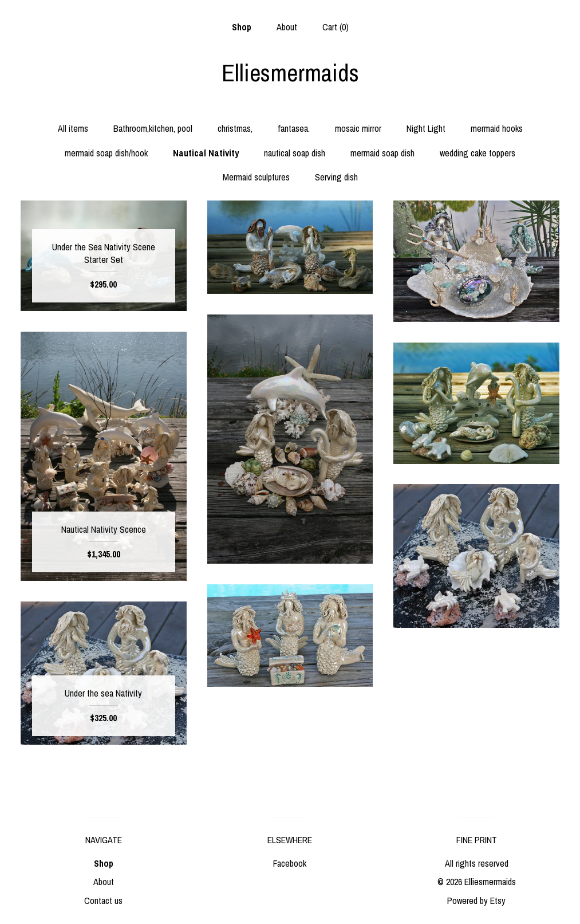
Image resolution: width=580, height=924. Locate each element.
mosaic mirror (358, 128)
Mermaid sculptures (256, 177)
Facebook (290, 863)
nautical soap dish (295, 153)
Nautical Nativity (206, 153)
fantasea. (294, 128)
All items (73, 128)
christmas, (235, 128)
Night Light (426, 128)
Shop (242, 27)
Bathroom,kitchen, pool (153, 128)
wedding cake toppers (478, 153)
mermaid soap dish (382, 153)
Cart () (336, 27)
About (287, 27)
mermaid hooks (497, 128)
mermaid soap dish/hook (106, 153)
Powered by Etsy (476, 901)
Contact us (103, 901)
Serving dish (336, 177)
